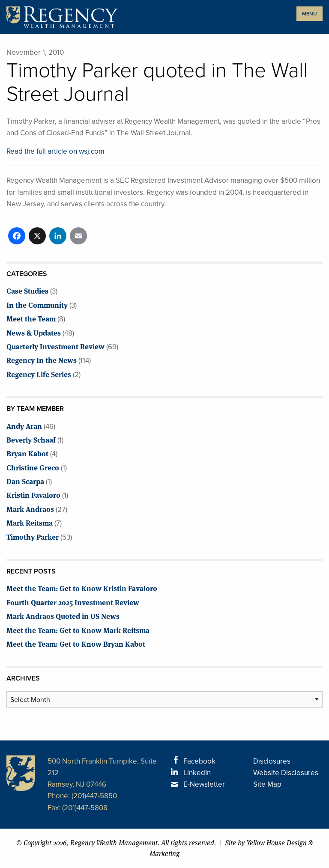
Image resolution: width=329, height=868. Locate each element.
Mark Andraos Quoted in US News (63, 616)
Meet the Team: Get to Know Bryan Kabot (76, 644)
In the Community (37, 305)
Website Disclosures (286, 773)
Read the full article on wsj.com (55, 151)
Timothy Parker (33, 537)
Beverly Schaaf (31, 439)
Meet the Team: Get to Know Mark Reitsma (78, 630)
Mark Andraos (30, 509)
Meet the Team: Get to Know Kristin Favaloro (82, 588)
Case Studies (27, 290)
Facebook (199, 761)
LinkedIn (197, 773)
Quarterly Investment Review (55, 346)
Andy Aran (24, 426)
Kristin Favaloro (33, 495)
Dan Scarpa (25, 481)
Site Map (267, 784)
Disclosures (272, 761)
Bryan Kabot (27, 453)
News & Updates (34, 332)
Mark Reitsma (30, 522)
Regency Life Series (39, 374)
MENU (310, 14)
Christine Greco (33, 467)
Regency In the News (42, 360)
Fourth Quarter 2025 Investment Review (73, 602)
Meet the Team (31, 318)
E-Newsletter (204, 784)
